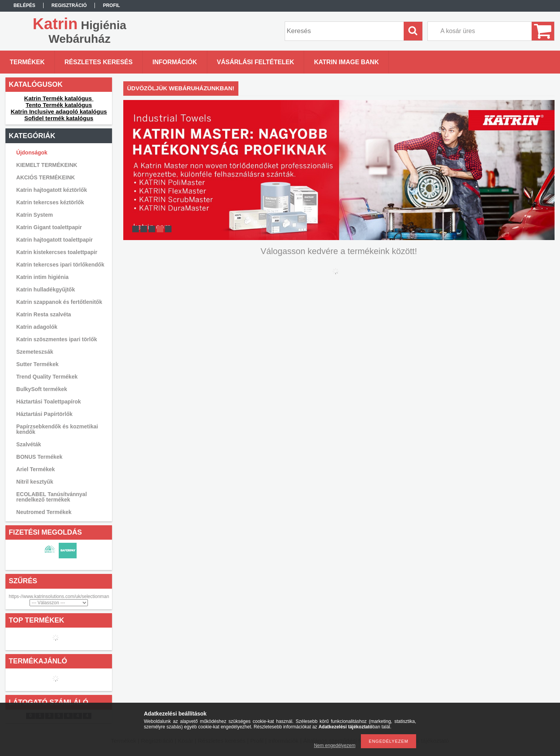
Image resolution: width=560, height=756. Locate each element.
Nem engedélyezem (335, 745)
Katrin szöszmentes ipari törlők (57, 339)
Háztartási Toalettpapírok (49, 402)
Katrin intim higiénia (43, 277)
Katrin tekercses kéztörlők (50, 202)
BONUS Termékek (39, 457)
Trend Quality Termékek (47, 377)
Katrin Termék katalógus (59, 98)
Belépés (24, 5)
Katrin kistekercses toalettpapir (57, 252)
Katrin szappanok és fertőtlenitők (59, 302)
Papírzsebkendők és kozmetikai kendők (57, 429)
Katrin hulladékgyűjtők (46, 289)
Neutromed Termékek (44, 512)
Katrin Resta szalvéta (44, 314)
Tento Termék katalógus (59, 105)
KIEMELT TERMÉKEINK (47, 165)
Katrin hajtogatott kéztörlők (52, 190)
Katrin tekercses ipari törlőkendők (60, 265)
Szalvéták (29, 444)
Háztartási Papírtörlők (45, 414)
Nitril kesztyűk (35, 482)
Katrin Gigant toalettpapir (49, 227)
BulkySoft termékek (42, 389)
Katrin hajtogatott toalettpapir (55, 240)
